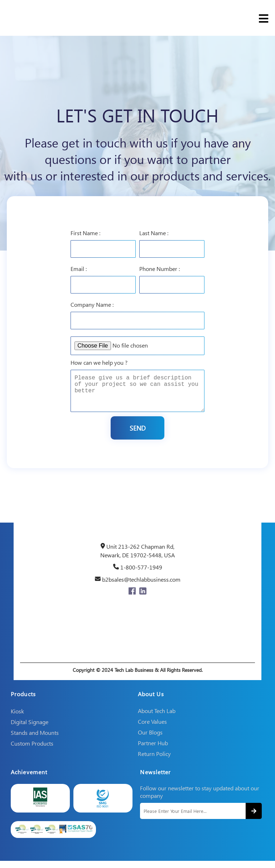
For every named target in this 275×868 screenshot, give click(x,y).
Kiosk (17, 718)
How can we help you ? (99, 361)
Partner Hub (153, 750)
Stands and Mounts (35, 740)
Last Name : (154, 231)
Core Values (152, 729)
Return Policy (154, 761)
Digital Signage (30, 729)
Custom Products (32, 750)
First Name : (85, 231)
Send (138, 434)
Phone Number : (160, 267)
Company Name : (92, 303)
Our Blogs (150, 739)
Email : (79, 267)
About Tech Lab (157, 718)
